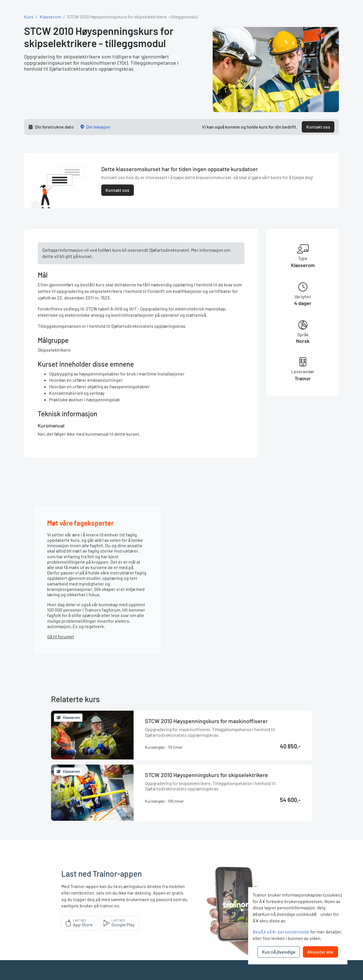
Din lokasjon (98, 127)
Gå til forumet (61, 636)
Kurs (29, 17)
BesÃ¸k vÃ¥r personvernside (281, 932)
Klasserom (50, 17)
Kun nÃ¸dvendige (279, 952)
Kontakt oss (318, 127)
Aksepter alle (320, 952)
